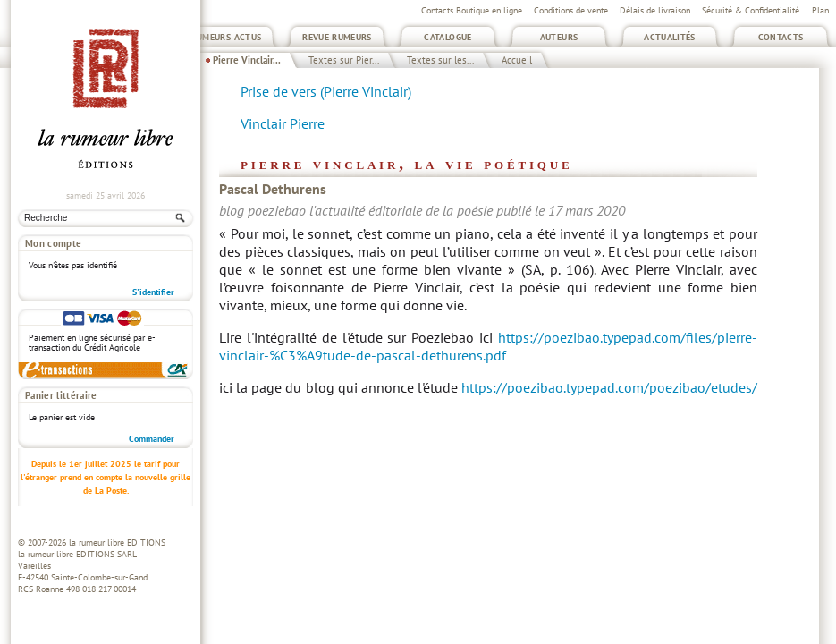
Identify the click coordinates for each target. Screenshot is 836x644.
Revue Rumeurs (337, 37)
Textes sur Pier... (344, 60)
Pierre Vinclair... (247, 60)
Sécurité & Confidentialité (751, 10)
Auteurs (559, 37)
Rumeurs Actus (227, 37)
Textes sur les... (440, 60)
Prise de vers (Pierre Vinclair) (326, 91)
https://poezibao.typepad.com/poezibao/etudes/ (609, 387)
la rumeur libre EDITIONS (117, 542)
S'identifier (153, 292)
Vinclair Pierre (283, 123)
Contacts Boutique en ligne (472, 10)
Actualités (670, 37)
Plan (820, 10)
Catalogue (448, 37)
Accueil (517, 60)
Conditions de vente (571, 10)
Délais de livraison (655, 10)
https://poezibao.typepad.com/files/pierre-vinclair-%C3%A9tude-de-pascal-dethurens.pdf (488, 346)
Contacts (781, 37)
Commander (152, 439)
